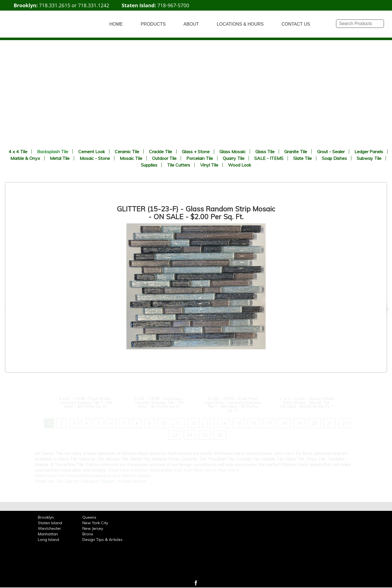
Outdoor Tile (164, 158)
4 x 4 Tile (18, 152)
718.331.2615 (55, 5)
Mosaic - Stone (95, 158)
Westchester (49, 528)
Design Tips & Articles (102, 540)
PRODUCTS (153, 24)
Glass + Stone (196, 152)
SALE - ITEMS (269, 158)
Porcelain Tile (200, 158)
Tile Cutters (179, 165)
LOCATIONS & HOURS (240, 24)
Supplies (149, 165)
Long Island (48, 540)
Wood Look (240, 165)
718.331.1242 (94, 5)
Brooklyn (46, 517)
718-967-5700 (173, 5)
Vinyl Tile (209, 165)
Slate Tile (302, 158)
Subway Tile (369, 158)
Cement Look (92, 152)
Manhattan (48, 534)
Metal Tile (60, 158)
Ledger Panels (369, 152)
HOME (116, 24)
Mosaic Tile (131, 158)
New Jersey (93, 528)
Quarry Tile (234, 158)
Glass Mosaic (232, 152)
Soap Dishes (334, 158)
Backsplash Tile (53, 152)
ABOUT (191, 24)
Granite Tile (296, 152)
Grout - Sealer (331, 152)
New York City (95, 523)
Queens (89, 517)
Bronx (88, 534)
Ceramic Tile (127, 152)
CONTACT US (296, 24)
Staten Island (50, 523)
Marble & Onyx (25, 158)
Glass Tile (265, 152)
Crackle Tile (161, 152)
